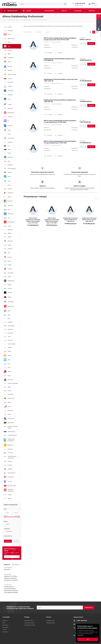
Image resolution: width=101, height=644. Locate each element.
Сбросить (16, 541)
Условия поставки (30, 623)
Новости (5, 621)
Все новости (16, 565)
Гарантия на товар (30, 625)
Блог (4, 623)
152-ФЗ (4, 630)
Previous (95, 199)
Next (97, 199)
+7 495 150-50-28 (80, 3)
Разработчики (50, 621)
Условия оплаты (29, 621)
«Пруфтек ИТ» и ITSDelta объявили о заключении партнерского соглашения (11, 578)
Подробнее (80, 635)
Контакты (5, 632)
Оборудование (51, 623)
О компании (6, 617)
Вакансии (5, 625)
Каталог (49, 617)
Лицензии (5, 627)
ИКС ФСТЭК (7, 570)
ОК (88, 639)
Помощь (27, 617)
